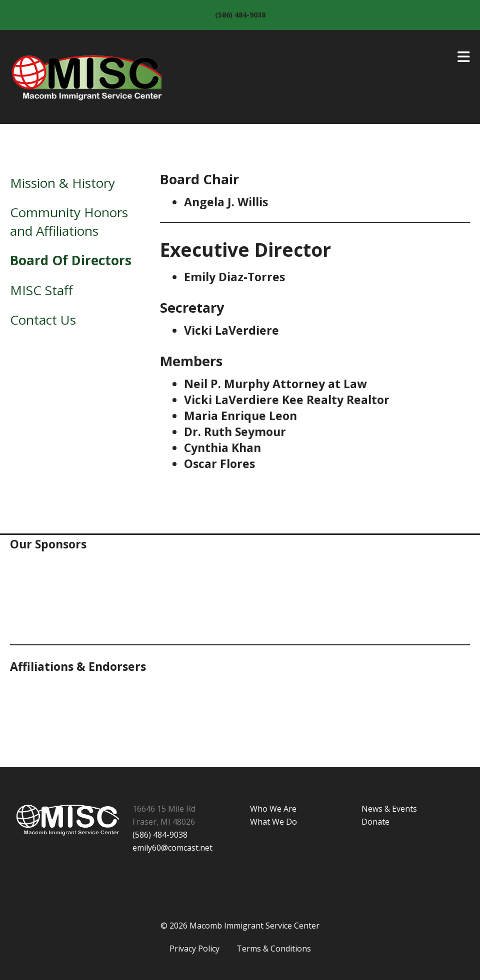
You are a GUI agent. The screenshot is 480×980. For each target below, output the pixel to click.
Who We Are (273, 809)
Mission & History (62, 183)
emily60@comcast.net (172, 848)
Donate (375, 822)
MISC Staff (41, 290)
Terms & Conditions (274, 949)
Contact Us (43, 320)
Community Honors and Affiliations (69, 221)
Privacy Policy (194, 949)
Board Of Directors (71, 260)
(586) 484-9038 (240, 15)
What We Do (273, 822)
